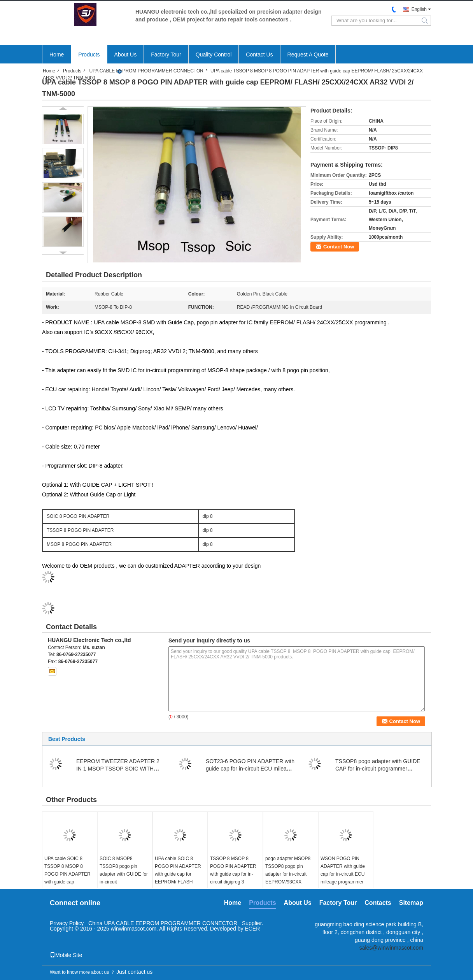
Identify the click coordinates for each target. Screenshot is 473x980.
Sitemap (411, 903)
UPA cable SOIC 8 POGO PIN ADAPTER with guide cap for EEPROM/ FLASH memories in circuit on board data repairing (178, 878)
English (419, 9)
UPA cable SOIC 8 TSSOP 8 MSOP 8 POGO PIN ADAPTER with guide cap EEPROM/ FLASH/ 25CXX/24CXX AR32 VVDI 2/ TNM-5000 (67, 882)
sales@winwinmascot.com (391, 948)
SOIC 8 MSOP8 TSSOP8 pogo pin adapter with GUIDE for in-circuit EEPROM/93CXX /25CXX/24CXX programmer (124, 882)
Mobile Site (66, 955)
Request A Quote (308, 55)
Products (89, 55)
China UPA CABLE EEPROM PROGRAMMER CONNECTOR (163, 923)
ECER (252, 929)
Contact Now (339, 247)
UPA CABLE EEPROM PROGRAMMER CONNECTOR (146, 71)
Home (57, 55)
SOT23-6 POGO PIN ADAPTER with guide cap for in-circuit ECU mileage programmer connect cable (250, 769)
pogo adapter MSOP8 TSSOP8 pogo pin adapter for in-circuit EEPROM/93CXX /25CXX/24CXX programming (288, 878)
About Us (126, 55)
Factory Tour (166, 55)
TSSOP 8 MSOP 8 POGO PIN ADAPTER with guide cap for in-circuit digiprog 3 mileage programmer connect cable (233, 878)
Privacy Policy (67, 923)
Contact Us (259, 55)
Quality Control (214, 55)
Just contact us (134, 972)
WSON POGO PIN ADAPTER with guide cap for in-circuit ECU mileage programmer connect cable (343, 874)
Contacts (378, 903)
